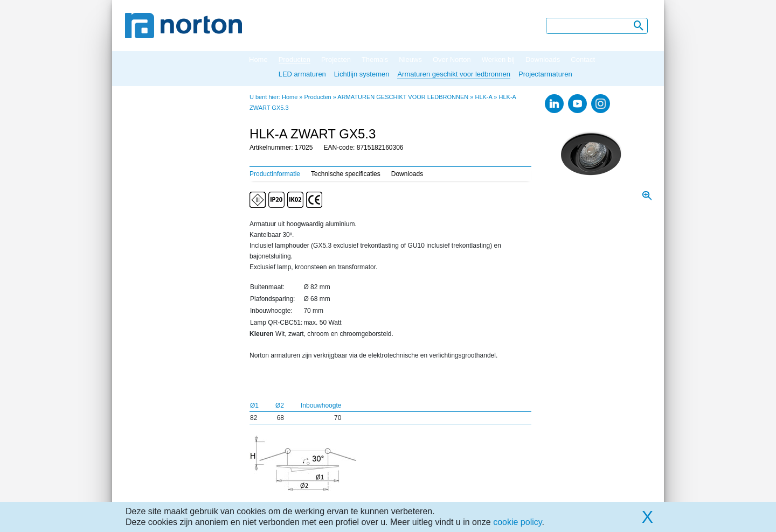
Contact (583, 59)
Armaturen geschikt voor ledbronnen (454, 74)
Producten (295, 59)
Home (258, 59)
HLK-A (483, 97)
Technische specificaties (346, 174)
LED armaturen (302, 74)
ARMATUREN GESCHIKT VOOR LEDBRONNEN (403, 97)
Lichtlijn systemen (362, 74)
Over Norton (452, 59)
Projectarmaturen (545, 74)
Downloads (543, 59)
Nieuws (410, 59)
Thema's (375, 59)
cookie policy (517, 522)
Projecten (336, 59)
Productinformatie (275, 174)
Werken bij (498, 59)
